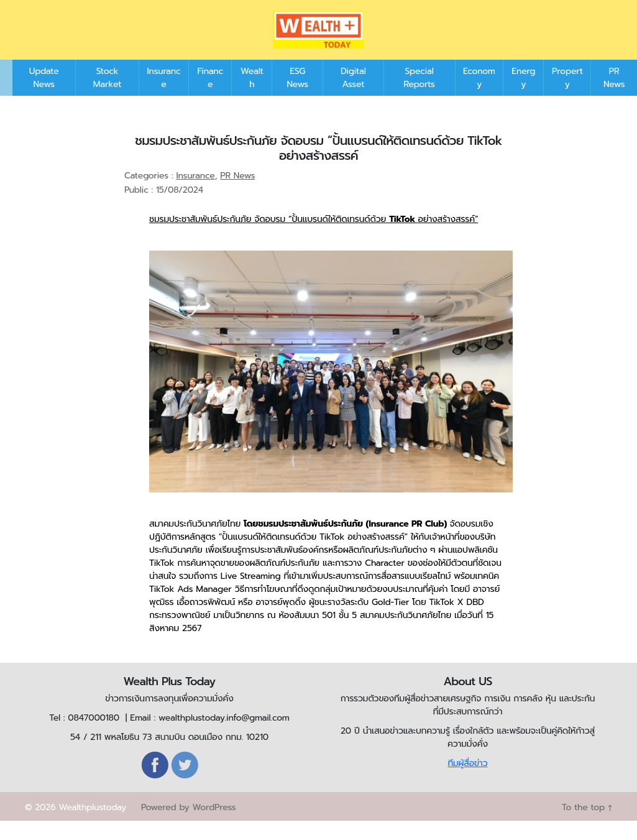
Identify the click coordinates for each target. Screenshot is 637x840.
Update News (44, 96)
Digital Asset (353, 96)
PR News (614, 96)
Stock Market (107, 96)
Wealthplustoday (92, 826)
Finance (210, 96)
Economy (479, 96)
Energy (523, 96)
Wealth (252, 96)
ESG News (297, 96)
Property (567, 96)
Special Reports (419, 96)
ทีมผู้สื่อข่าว (467, 782)
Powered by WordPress (188, 826)
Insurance (163, 96)
